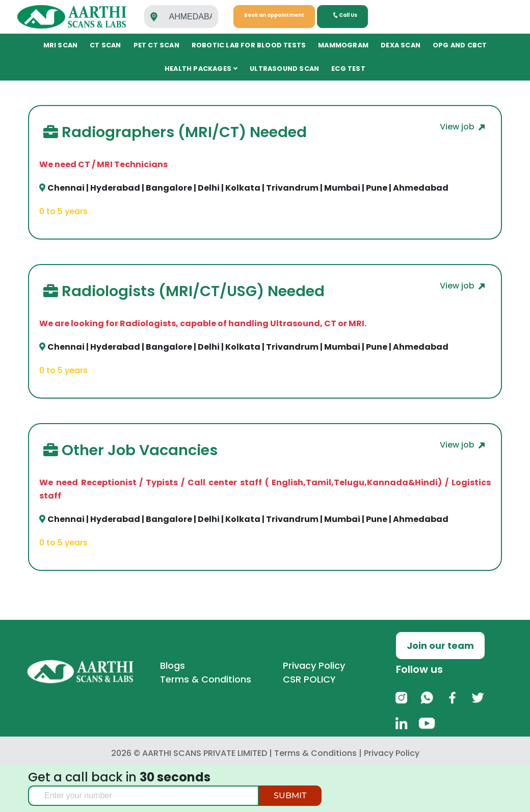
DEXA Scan (401, 45)
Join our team (440, 646)
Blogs (173, 665)
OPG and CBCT (460, 45)
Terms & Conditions (206, 679)
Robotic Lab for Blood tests (249, 45)
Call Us (345, 15)
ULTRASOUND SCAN (284, 69)
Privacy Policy (314, 665)
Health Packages (198, 69)
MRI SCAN (61, 45)
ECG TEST (348, 69)
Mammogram (343, 45)
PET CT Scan (156, 45)
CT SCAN (105, 45)
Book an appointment (274, 15)
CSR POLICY (309, 679)
